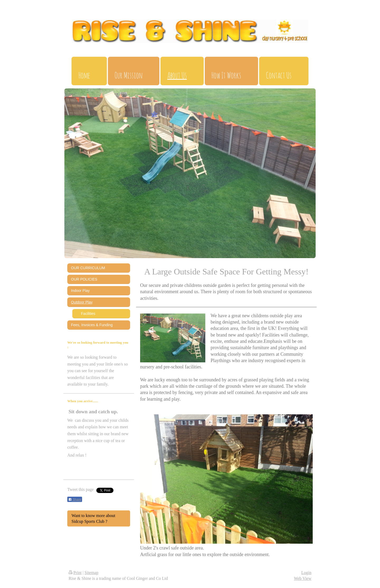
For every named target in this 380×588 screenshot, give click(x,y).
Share (75, 500)
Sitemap (91, 573)
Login (306, 573)
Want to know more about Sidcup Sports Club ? (93, 518)
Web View (303, 578)
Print (75, 573)
